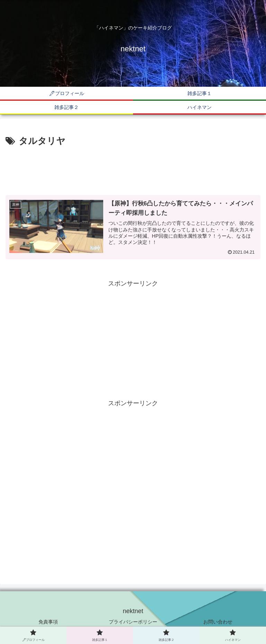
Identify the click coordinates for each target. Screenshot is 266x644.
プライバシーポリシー (133, 622)
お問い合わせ (218, 622)
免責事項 (48, 622)
